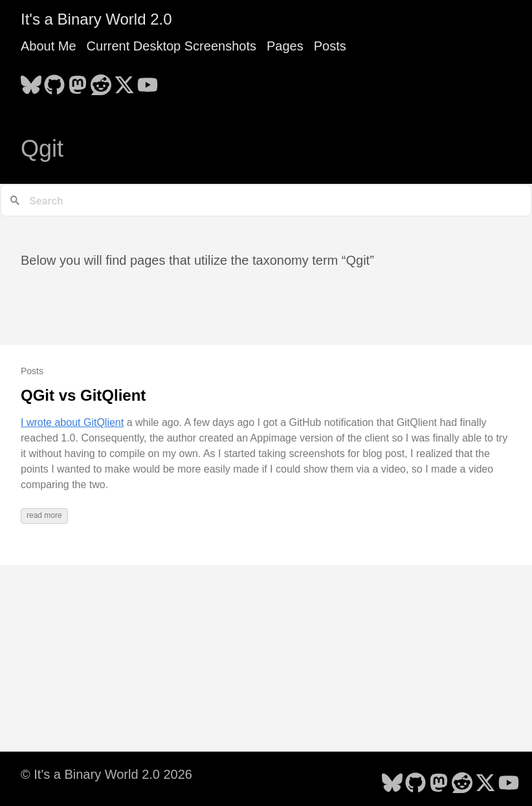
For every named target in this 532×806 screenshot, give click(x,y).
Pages (285, 46)
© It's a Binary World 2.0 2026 (106, 774)
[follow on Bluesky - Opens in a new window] (31, 81)
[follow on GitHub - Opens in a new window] (54, 81)
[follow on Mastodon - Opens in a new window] (78, 81)
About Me (49, 46)
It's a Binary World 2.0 (96, 19)
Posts (330, 46)
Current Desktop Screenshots (172, 46)
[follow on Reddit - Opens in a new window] (101, 81)
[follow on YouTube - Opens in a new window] (148, 81)
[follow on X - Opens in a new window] (124, 81)
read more (44, 515)
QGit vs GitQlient (83, 395)
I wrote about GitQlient (72, 422)
